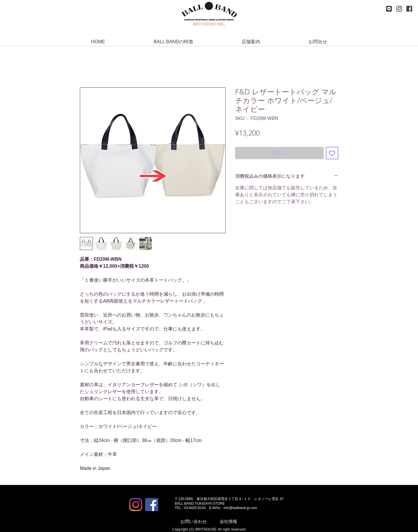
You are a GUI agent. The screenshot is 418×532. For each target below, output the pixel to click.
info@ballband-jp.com (240, 508)
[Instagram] (399, 9)
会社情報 (228, 521)
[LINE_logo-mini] (389, 9)
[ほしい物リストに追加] (332, 153)
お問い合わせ (194, 521)
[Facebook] (409, 9)
